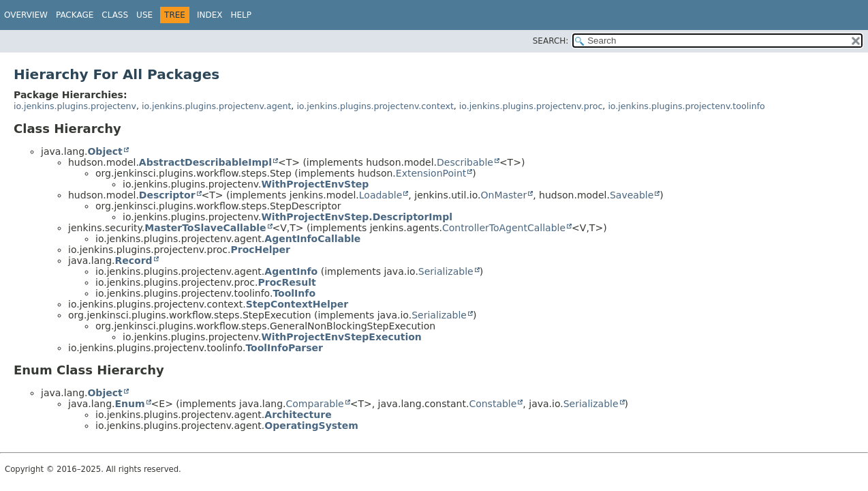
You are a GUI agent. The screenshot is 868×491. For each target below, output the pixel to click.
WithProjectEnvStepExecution (341, 337)
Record (133, 261)
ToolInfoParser (284, 348)
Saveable (632, 195)
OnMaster (504, 195)
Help (241, 15)
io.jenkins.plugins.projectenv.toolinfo (686, 106)
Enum (129, 404)
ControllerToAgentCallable (504, 228)
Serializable (446, 271)
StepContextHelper (297, 304)
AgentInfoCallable (312, 239)
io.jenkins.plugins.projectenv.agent (216, 106)
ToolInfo (294, 293)
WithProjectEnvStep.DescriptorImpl (357, 217)
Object (105, 151)
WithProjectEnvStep (315, 184)
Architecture (298, 415)
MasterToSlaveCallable (205, 228)
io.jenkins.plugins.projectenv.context (375, 106)
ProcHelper (260, 250)
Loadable (381, 195)
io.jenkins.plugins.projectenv (75, 106)
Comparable (315, 404)
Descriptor (167, 195)
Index (210, 15)
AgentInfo (291, 271)
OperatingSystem (311, 426)
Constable (493, 404)
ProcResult (286, 282)
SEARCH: (551, 41)
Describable (465, 162)
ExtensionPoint (431, 173)
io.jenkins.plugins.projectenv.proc (531, 106)
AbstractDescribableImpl (205, 162)
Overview (26, 15)
